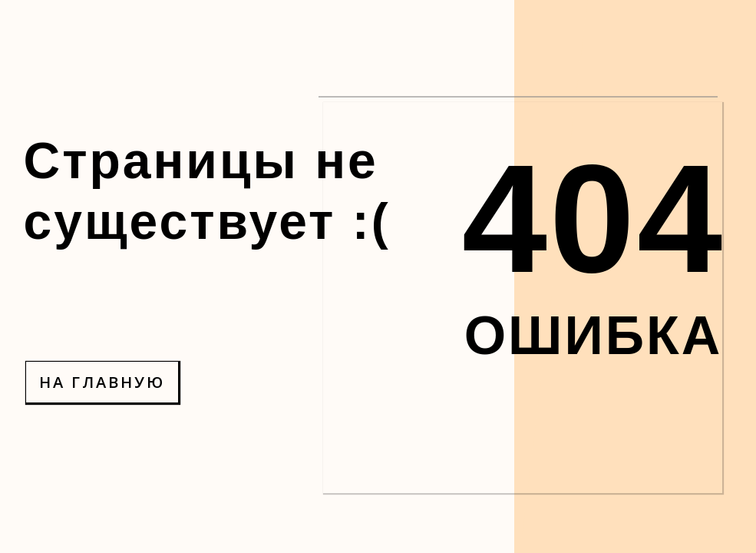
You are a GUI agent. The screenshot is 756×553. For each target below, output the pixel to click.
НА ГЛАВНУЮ (102, 382)
